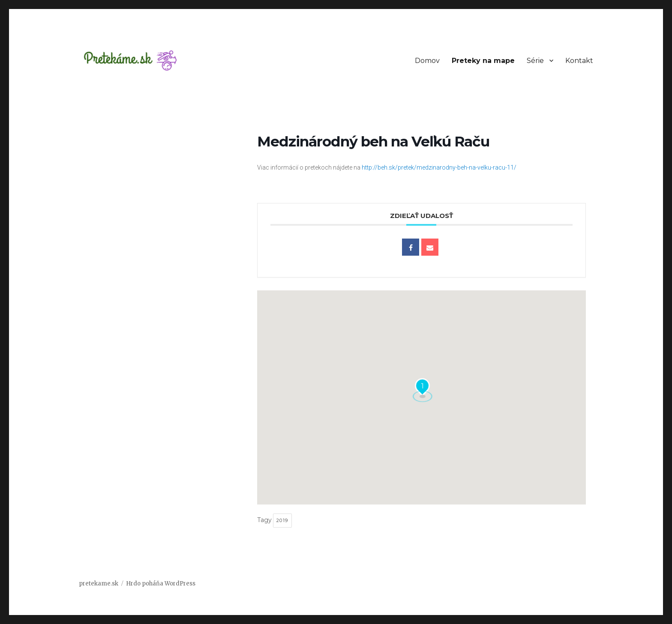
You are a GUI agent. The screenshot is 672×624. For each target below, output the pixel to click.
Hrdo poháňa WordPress (161, 584)
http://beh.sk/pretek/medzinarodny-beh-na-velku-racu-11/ (439, 167)
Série (535, 61)
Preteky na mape (483, 61)
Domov (427, 61)
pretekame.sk (99, 584)
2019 (282, 520)
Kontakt (579, 61)
